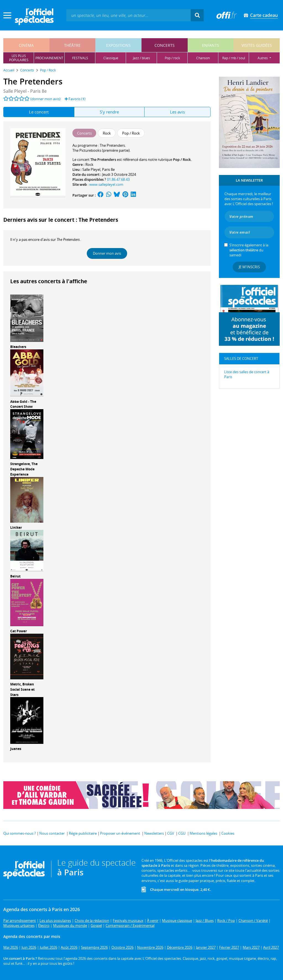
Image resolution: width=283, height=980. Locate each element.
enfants (211, 45)
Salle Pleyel (91, 169)
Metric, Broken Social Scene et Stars (22, 689)
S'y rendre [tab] (109, 112)
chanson (203, 58)
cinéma (26, 45)
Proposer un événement (120, 833)
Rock (89, 164)
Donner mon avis (107, 253)
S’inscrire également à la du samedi (249, 250)
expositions (118, 45)
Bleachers (18, 347)
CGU (182, 833)
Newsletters (154, 833)
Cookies (228, 833)
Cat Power (19, 631)
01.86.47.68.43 (118, 179)
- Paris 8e (25, 91)
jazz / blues (141, 58)
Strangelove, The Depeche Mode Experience (24, 469)
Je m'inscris (249, 267)
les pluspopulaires (19, 58)
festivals (80, 58)
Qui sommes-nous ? (20, 833)
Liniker (16, 528)
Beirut (15, 576)
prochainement (49, 58)
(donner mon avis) (45, 99)
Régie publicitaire (83, 833)
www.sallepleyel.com (106, 184)
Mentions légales (203, 833)
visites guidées (257, 45)
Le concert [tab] (39, 112)
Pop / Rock (182, 159)
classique (111, 58)
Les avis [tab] (177, 112)
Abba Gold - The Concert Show (23, 404)
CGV (171, 833)
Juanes (16, 749)
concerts (165, 45)
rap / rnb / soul (234, 58)
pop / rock (172, 58)
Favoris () (75, 99)
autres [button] (263, 58)
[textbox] (129, 15)
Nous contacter (52, 833)
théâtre (72, 45)
